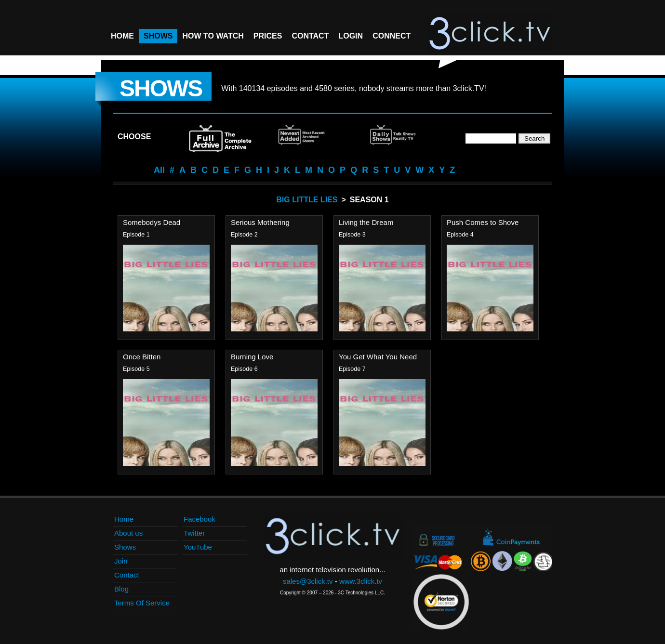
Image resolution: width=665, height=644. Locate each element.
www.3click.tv (361, 581)
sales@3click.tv (308, 581)
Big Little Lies (307, 200)
